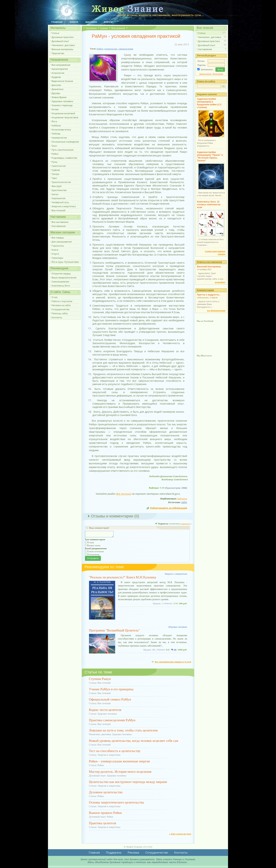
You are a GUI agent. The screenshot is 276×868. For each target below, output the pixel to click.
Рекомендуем (59, 268)
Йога (54, 121)
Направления (59, 60)
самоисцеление (126, 49)
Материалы (58, 28)
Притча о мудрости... (209, 295)
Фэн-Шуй (57, 186)
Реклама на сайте (61, 305)
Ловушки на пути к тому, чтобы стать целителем (123, 730)
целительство (111, 49)
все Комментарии (216, 310)
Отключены (93, 554)
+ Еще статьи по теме (180, 834)
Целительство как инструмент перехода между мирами (128, 782)
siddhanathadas (203, 298)
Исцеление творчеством (65, 117)
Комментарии (205, 290)
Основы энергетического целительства (116, 802)
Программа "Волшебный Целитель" (114, 630)
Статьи (55, 33)
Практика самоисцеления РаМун (112, 720)
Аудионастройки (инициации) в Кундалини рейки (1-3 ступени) (209, 103)
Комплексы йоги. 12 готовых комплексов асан (209, 204)
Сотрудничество (61, 309)
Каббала (56, 125)
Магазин (91, 22)
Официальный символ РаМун (110, 699)
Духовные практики (63, 37)
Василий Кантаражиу (209, 267)
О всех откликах (96, 551)
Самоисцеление (60, 282)
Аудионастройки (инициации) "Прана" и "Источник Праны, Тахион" (210, 156)
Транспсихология (61, 182)
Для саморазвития (62, 242)
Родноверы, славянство (64, 158)
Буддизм (56, 77)
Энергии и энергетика (64, 206)
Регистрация (218, 74)
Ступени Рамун (100, 679)
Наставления (59, 226)
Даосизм (56, 85)
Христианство (59, 190)
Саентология (59, 166)
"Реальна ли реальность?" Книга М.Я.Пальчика (123, 577)
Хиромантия (58, 198)
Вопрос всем (94, 545)
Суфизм (56, 170)
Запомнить (207, 69)
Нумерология (59, 138)
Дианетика (57, 89)
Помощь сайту (60, 313)
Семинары (57, 258)
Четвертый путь (60, 202)
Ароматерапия (60, 69)
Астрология (58, 73)
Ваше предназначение (64, 277)
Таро (54, 178)
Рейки (55, 154)
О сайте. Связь (60, 292)
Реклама (133, 853)
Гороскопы (58, 246)
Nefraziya (182, 499)
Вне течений (58, 210)
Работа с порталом (62, 301)
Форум (108, 22)
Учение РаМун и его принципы (111, 689)
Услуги (55, 254)
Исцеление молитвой (63, 113)
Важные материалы (62, 49)
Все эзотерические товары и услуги (173, 662)
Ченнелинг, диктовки (63, 45)
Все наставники (60, 222)
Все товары (58, 238)
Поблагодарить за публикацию (169, 508)
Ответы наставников (209, 262)
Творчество (58, 53)
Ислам (55, 109)
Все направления (61, 65)
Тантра (55, 174)
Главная (57, 22)
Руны (54, 162)
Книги (74, 22)
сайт (184, 502)
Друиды (56, 93)
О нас (55, 297)
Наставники (58, 217)
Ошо (54, 146)
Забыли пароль (205, 74)
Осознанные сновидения (65, 142)
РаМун (100, 49)
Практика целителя (102, 823)
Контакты (57, 317)
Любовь (56, 134)
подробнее (220, 282)
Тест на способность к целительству (115, 751)
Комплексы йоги (61, 286)
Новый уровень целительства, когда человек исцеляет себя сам (134, 741)
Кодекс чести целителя (105, 710)
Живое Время (59, 97)
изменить (186, 524)
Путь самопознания (62, 150)
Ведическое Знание (62, 81)
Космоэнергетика (61, 130)
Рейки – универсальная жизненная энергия (119, 761)
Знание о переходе (62, 105)
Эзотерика (91, 28)
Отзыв (91, 542)
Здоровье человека (62, 101)
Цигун (55, 194)
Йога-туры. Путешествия (65, 262)
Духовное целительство (106, 792)
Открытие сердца (61, 273)
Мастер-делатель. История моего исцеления (120, 772)
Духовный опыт (60, 41)
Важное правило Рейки (105, 813)
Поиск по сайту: (206, 81)
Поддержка (114, 853)
